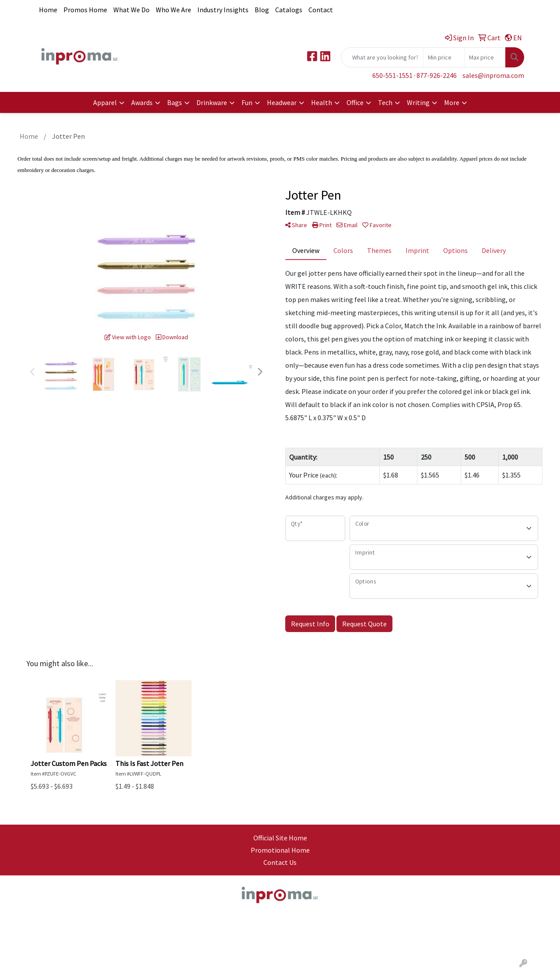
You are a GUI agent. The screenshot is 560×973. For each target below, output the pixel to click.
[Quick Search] (382, 57)
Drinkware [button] (212, 102)
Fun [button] (247, 102)
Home (48, 10)
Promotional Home (280, 850)
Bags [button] (175, 102)
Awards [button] (142, 102)
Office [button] (355, 102)
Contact (321, 10)
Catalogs (289, 10)
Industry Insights (223, 10)
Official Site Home (280, 838)
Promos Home (85, 10)
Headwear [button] (282, 102)
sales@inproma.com (493, 75)
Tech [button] (385, 102)
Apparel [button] (105, 102)
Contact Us (280, 862)
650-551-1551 (392, 75)
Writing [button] (418, 102)
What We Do (131, 10)
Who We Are (173, 10)
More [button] (452, 102)
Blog (262, 10)
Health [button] (322, 102)
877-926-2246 (437, 75)
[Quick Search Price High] (485, 57)
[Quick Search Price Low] (444, 57)
